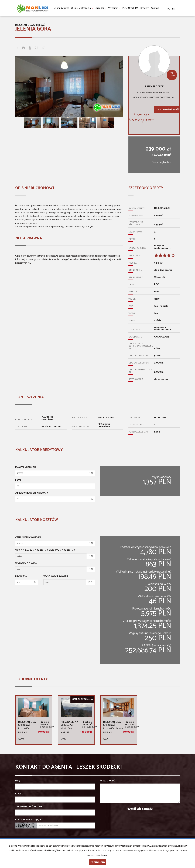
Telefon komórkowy (29, 807)
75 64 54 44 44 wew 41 (141, 121)
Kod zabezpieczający (28, 820)
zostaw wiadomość (168, 110)
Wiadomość (107, 781)
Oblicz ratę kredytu (161, 162)
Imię (18, 781)
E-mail (19, 794)
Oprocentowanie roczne (32, 494)
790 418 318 (141, 115)
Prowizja (21, 577)
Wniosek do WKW (26, 564)
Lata (18, 481)
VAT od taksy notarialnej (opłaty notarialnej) (46, 551)
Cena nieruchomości (28, 538)
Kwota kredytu (25, 468)
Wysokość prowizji (56, 577)
